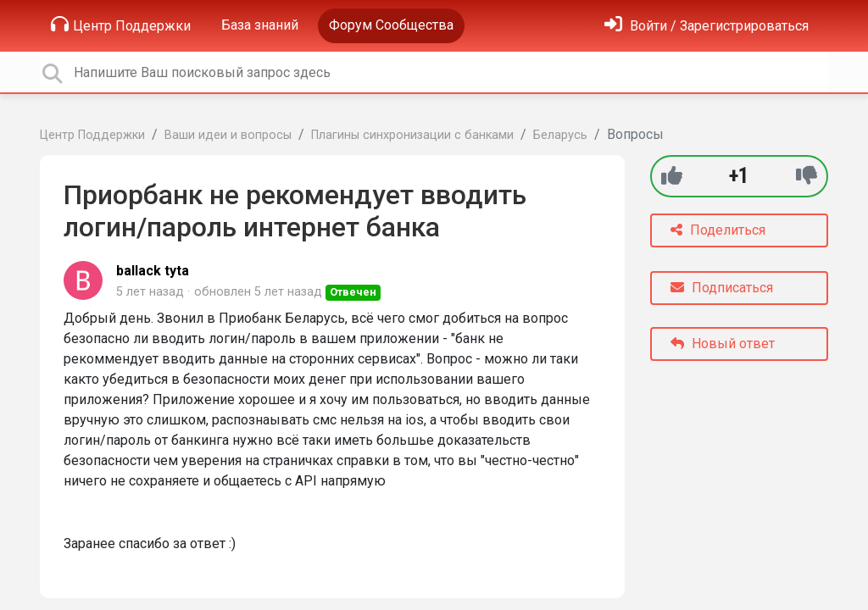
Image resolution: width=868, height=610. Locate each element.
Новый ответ (723, 344)
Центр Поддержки (121, 25)
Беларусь (560, 135)
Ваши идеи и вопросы (228, 135)
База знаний (260, 25)
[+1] (672, 176)
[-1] (807, 176)
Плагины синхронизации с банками (412, 135)
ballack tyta (153, 271)
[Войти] (707, 26)
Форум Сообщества (391, 25)
